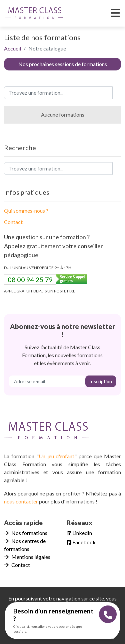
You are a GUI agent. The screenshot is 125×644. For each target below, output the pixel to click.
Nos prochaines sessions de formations (63, 64)
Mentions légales (27, 557)
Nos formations (26, 533)
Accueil (12, 48)
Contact (13, 222)
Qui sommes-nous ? (26, 211)
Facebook (81, 542)
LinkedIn (79, 533)
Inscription (101, 381)
